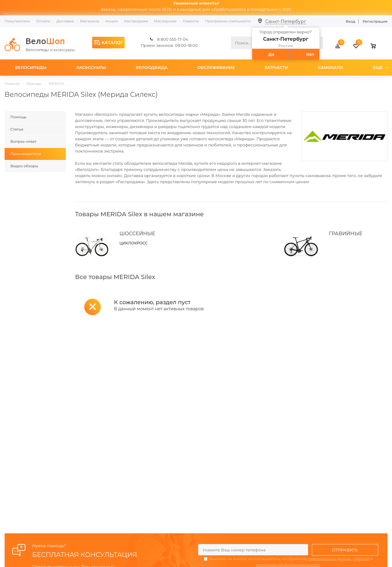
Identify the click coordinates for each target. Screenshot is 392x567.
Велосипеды (31, 67)
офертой (361, 559)
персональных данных (330, 559)
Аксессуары (91, 67)
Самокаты (331, 67)
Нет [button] (310, 54)
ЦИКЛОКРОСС (134, 243)
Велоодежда (152, 67)
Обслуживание (216, 67)
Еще (381, 67)
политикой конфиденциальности (288, 565)
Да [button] (271, 54)
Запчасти (276, 67)
